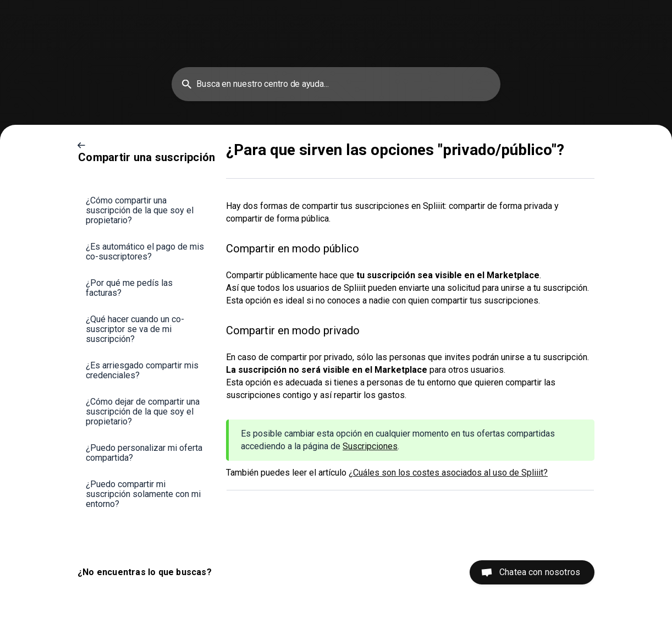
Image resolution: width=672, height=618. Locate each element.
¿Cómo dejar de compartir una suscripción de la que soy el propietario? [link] (143, 412)
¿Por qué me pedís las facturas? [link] (129, 288)
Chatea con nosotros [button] (540, 572)
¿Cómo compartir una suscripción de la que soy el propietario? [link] (140, 210)
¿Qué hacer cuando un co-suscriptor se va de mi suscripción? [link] (135, 329)
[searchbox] (336, 84)
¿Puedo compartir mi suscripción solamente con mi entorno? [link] (143, 494)
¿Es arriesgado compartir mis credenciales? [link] (142, 370)
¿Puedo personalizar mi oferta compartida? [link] (144, 453)
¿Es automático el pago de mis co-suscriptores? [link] (145, 252)
